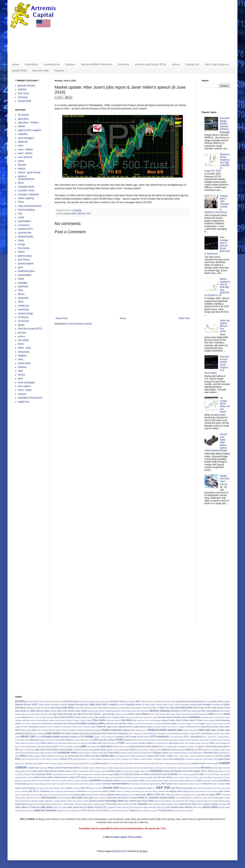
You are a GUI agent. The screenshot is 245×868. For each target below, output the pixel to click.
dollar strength (218, 730)
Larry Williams (39, 763)
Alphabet (19, 704)
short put (210, 791)
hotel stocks (114, 753)
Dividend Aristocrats (111, 730)
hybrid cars (137, 753)
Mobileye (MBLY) (72, 771)
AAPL (138, 701)
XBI (97, 810)
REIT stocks (167, 784)
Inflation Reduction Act (49, 756)
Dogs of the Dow (190, 730)
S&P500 (22, 90)
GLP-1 (56, 746)
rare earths (23, 340)
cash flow (25, 720)
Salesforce (72, 791)
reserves (198, 784)
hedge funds (225, 750)
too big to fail (207, 801)
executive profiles (107, 740)
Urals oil (200, 804)
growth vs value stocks (116, 750)
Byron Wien (152, 717)
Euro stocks (66, 740)
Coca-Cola (47, 723)
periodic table (152, 777)
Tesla (151, 801)
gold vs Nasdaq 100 (181, 746)
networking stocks (60, 774)
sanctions (82, 791)
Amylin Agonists (45, 705)
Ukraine (170, 804)
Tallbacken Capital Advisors (56, 801)
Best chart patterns (217, 64)
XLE (105, 810)
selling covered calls (160, 791)
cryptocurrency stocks (143, 727)
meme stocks (134, 768)
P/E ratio (101, 777)
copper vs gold (212, 724)
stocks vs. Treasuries (148, 798)
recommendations (120, 784)
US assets (222, 804)
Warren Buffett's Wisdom (97, 64)
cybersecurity (25, 233)
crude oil (101, 727)
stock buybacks (49, 798)
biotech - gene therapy (29, 172)
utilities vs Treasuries (30, 807)
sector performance (94, 791)
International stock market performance (130, 756)
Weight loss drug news (225, 479)
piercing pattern (206, 777)
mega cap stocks (121, 768)
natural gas (23, 309)
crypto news (111, 727)
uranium (22, 394)
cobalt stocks (36, 724)
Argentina (23, 134)
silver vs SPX (32, 795)
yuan (176, 810)
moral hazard (127, 771)
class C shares (197, 720)
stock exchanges (26, 383)
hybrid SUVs (147, 753)
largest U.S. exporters (24, 763)
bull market (100, 717)
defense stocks (55, 730)
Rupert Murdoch (96, 788)
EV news (90, 740)
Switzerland (218, 798)
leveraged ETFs (83, 763)
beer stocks (132, 711)
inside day (63, 756)
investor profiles (223, 756)
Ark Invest (146, 705)
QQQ (199, 780)
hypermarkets (174, 753)
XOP (118, 810)
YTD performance (165, 810)
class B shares (183, 720)
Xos (122, 810)
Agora (174, 701)
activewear (166, 701)
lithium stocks (101, 763)
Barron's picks (43, 711)
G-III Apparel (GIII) (161, 743)
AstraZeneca (217, 705)
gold (83, 746)
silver (21, 359)
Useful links (20, 71)
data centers (26, 730)
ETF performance (176, 737)
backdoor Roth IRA (143, 708)
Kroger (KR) (212, 759)
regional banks (155, 784)
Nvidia (116, 774)
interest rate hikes (92, 756)
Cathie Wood (54, 720)
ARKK (153, 705)
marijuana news (171, 763)
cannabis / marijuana (28, 194)
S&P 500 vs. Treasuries (39, 791)
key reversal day (177, 759)
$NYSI (42, 701)
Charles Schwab (72, 720)
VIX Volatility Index (175, 807)
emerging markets (51, 737)
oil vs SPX (209, 774)
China (21, 202)
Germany (205, 743)
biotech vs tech (121, 714)
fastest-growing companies (167, 740)
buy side (135, 717)
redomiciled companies (139, 784)
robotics (69, 788)
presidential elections (112, 780)
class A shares (169, 720)
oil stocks (173, 774)
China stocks (99, 720)
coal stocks (26, 724)
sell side (148, 791)
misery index (37, 771)
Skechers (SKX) (59, 795)
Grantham (78, 750)
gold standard (153, 746)
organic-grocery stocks (64, 777)
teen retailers (24, 386)
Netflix (49, 774)
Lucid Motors (129, 763)
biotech (22, 169)
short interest (201, 791)
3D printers (23, 115)
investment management (205, 756)
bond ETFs (219, 714)
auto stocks (68, 708)
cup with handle (160, 727)
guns (20, 267)
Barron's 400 (41, 71)
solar (20, 371)
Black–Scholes (182, 714)
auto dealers (56, 708)
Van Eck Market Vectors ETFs (93, 807)
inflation (23, 756)
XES (101, 810)
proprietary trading (176, 781)
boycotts (18, 717)
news (70, 774)
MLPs (21, 302)
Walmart (188, 807)
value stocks (73, 807)
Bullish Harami (125, 717)
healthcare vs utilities (211, 750)
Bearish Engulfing (106, 711)
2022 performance (103, 701)
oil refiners (23, 317)
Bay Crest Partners (66, 711)
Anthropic (64, 705)
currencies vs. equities (176, 727)
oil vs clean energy (186, 774)
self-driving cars (138, 791)
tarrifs (70, 801)
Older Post (184, 318)
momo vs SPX (100, 771)
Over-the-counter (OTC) (30, 329)
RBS (68, 784)
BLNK (196, 714)
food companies (132, 743)
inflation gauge (34, 756)
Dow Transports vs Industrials (140, 733)
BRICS (72, 717)
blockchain (203, 714)
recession (106, 784)
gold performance (138, 746)
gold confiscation (93, 746)
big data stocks (34, 714)
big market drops (61, 714)
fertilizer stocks (185, 740)
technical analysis (97, 801)
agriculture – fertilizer (28, 123)
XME (113, 810)
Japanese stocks (109, 759)
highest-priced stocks (49, 753)
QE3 (194, 781)
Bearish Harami (120, 711)
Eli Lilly (39, 737)
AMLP (35, 704)
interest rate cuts (75, 756)
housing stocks (126, 753)
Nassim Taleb (30, 774)
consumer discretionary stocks (119, 723)
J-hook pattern (96, 759)
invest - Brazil (166, 756)
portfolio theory (67, 781)
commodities (24, 221)
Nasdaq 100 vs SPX (183, 771)
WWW (92, 810)
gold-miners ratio (43, 750)
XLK (109, 810)
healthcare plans (26, 271)
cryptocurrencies (125, 727)
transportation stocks (49, 804)
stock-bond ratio (114, 798)
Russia (123, 788)
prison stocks (139, 780)
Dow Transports (121, 733)
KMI (205, 759)
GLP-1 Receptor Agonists (70, 746)
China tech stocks (113, 720)
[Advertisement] (131, 31)
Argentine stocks (133, 704)
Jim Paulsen (134, 759)
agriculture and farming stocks (190, 701)
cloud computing (26, 210)
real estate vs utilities (93, 784)
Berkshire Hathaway (160, 711)
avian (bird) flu (25, 157)
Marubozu (43, 768)
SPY (89, 213)
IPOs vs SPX (40, 759)
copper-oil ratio (21, 727)
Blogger (144, 851)
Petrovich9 (121, 851)
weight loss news (64, 810)
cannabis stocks (208, 717)
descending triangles (92, 730)
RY (154, 788)
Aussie (38, 708)
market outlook (70, 213)
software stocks (114, 795)
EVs (96, 740)
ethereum (34, 740)
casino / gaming (26, 198)
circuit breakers (155, 720)
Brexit (65, 717)
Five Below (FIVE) (84, 743)
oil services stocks (159, 774)
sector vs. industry (124, 791)
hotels (21, 279)
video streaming (149, 807)
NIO (74, 774)
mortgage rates (139, 771)
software (22, 367)
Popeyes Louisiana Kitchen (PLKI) (29, 781)
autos (21, 146)
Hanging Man (155, 750)
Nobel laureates (82, 774)
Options (70, 64)
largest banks (224, 759)
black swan (171, 714)
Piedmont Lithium (192, 777)
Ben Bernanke (143, 711)
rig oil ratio (48, 788)
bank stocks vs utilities (25, 711)
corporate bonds (46, 727)
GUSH (139, 750)
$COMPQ (20, 701)
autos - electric (25, 153)
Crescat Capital (90, 727)
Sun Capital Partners (184, 798)
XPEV (126, 810)
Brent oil (58, 717)
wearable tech (21, 810)
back (132, 708)
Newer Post (61, 318)
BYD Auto (143, 717)
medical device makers (104, 768)
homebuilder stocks (68, 753)
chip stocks (127, 720)
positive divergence (82, 781)
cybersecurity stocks (210, 727)
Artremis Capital (118, 837)
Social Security (92, 795)
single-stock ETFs (45, 795)
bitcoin (145, 714)
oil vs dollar (199, 774)
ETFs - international (193, 737)
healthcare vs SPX (193, 750)
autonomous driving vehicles (86, 708)
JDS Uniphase (122, 759)
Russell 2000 (24, 101)
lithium (21, 294)
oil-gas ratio (219, 774)
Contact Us (192, 64)
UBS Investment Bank (157, 804)
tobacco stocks (195, 801)
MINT (29, 771)
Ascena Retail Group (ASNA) (168, 705)
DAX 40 (40, 730)
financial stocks (216, 740)
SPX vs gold (196, 795)
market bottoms (199, 763)
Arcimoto (122, 705)
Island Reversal (80, 759)
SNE (72, 795)
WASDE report (224, 807)
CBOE (62, 720)
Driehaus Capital (189, 733)
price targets (127, 781)
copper (202, 723)
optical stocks (40, 777)
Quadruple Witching (210, 781)
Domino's (29, 733)
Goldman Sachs (58, 750)
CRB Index (67, 727)
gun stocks (131, 750)
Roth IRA (85, 788)
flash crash (97, 743)
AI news (208, 701)
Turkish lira (127, 804)
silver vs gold (20, 795)
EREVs (147, 737)
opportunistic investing (24, 777)
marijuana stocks (184, 763)
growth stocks (100, 750)
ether (27, 740)
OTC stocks (81, 777)
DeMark (80, 730)
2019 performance (87, 701)
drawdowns (177, 733)
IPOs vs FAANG (28, 759)
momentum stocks (87, 771)
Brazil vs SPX (34, 717)
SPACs (21, 375)
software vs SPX (128, 795)
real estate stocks (77, 784)
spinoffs (187, 795)
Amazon (28, 704)
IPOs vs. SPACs (53, 759)
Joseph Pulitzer (146, 759)
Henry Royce (20, 753)
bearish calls (93, 711)
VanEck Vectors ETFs (125, 807)
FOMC (121, 743)
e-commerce (207, 733)
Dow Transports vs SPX (162, 733)
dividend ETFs (141, 730)
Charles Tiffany (86, 720)
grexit (91, 750)
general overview (26, 86)
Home (16, 64)
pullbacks (188, 781)
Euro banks (24, 248)
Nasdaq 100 (168, 771)
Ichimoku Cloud (186, 753)
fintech (21, 252)
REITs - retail (24, 348)
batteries (54, 711)
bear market (82, 711)
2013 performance (71, 701)
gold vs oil (194, 746)
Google (69, 750)
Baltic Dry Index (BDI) (170, 708)
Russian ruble (132, 788)
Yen (138, 810)
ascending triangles (188, 705)
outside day (92, 777)
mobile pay (23, 306)
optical (21, 325)
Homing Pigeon (84, 753)
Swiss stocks (208, 798)
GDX (187, 743)
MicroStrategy (216, 768)
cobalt (21, 217)
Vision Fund (161, 807)
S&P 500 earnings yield (182, 788)
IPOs (20, 290)
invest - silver (189, 756)
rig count (40, 788)
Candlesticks (52, 64)
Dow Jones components (91, 733)
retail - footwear (219, 784)
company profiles (96, 723)
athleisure (23, 142)
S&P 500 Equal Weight (202, 788)
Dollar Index (204, 730)
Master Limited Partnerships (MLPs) (64, 768)
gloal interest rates (33, 746)
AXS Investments (123, 708)
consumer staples (169, 723)
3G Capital (131, 701)
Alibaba (227, 701)
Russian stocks (145, 788)
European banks (79, 740)
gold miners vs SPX (121, 746)
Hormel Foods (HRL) (100, 753)
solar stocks (141, 795)
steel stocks (31, 798)
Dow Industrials (40, 733)
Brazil (21, 183)
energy (21, 244)
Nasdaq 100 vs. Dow (203, 771)
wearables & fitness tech (30, 398)
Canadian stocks (26, 191)
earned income (219, 733)
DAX (34, 730)
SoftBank (102, 795)
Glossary (124, 64)
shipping (22, 356)
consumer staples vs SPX (188, 724)
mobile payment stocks (54, 771)
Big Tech (73, 714)
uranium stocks (211, 804)
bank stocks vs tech (221, 708)
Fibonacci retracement (200, 740)
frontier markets (146, 743)
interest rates (107, 756)
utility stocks (46, 807)
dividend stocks (26, 237)
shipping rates (175, 791)
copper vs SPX (224, 724)
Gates (182, 743)
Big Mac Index (47, 714)
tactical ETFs (25, 801)
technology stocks (115, 801)
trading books (224, 801)
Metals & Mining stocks (158, 768)
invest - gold (178, 756)
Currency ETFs (193, 727)
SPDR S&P (160, 795)
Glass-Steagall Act (222, 743)
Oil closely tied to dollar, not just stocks (225, 405)
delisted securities (69, 730)
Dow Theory (108, 733)
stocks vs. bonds (130, 798)
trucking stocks (99, 804)
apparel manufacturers (78, 704)
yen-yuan (153, 810)
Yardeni (132, 810)
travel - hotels (25, 390)
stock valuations (100, 798)
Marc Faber (159, 763)
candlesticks (194, 717)
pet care (22, 333)
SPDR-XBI (170, 795)
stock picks (77, 798)
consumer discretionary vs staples (147, 724)
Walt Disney (197, 807)
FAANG (119, 740)
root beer (77, 788)
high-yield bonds (33, 753)
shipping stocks (188, 791)
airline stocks (217, 701)
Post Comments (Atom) (80, 324)
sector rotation (109, 791)
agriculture (23, 119)
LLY (110, 763)
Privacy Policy (151, 781)
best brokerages (194, 711)
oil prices (137, 774)
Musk (147, 771)
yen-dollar (145, 810)
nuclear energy (25, 313)
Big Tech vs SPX (86, 714)
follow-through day (110, 743)
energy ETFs (111, 737)
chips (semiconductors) (29, 206)
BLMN (191, 714)
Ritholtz (56, 788)
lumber (137, 763)
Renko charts (188, 784)
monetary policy (114, 771)
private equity (163, 781)
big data (22, 165)
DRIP (198, 733)
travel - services (75, 804)
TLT (187, 801)
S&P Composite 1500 (59, 791)
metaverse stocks (175, 768)
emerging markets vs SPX (73, 737)
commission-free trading (63, 723)
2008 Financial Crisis (54, 701)
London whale (117, 763)
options (50, 777)
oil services (23, 321)
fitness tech (72, 743)
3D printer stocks (118, 701)
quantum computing (35, 784)
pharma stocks (179, 777)
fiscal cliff (57, 743)
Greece (85, 750)
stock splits (88, 798)
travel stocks (87, 804)
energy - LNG (100, 737)
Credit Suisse (77, 727)
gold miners (24, 260)
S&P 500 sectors (219, 788)
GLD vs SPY (20, 746)
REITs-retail (178, 784)
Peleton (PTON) (124, 777)
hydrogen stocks (160, 753)
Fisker (64, 743)
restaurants (24, 352)
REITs (21, 344)
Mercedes (144, 768)
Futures (59, 71)
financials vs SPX (33, 743)
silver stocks (224, 791)
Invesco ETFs (153, 756)
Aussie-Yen (45, 708)
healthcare (165, 750)
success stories (167, 798)
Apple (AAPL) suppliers (30, 130)
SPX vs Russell (208, 795)
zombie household (185, 810)
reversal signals (29, 788)
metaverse (23, 298)
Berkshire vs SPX (179, 711)
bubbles (78, 717)
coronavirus (24, 225)
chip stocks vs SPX (141, 720)
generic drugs (25, 256)
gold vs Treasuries (27, 750)
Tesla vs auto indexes (163, 801)
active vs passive (155, 701)
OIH (127, 774)
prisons (22, 336)
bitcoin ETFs (155, 714)
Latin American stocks (54, 763)
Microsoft (205, 768)
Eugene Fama (45, 740)
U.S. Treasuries (140, 804)
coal (20, 213)
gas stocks (174, 743)
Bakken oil (155, 708)
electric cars (28, 736)
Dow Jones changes (70, 733)
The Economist (178, 801)
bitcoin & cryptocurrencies (26, 178)
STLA (38, 798)
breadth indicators (47, 717)
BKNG (163, 714)
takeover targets (37, 801)
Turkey (119, 804)
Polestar (227, 777)
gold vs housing (166, 746)
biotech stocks (135, 714)
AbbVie (144, 701)
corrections (57, 727)
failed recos (138, 740)
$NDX (37, 701)
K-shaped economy (161, 759)
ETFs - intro (207, 737)
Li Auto (92, 763)
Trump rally (111, 804)
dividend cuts (129, 730)
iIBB (195, 753)
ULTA (176, 804)
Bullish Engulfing (112, 717)
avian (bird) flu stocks (107, 708)
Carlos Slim (219, 717)
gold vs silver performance (211, 746)
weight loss (23, 402)
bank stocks (186, 708)
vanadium (111, 807)
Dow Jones (23, 93)
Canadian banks (26, 187)
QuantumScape (50, 784)
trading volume (33, 804)
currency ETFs (25, 229)
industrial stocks (211, 753)
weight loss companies (45, 810)
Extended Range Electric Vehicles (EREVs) (225, 124)
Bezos (25, 714)
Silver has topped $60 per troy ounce (225, 326)
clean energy (209, 720)
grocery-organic (26, 264)
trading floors (21, 804)
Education (31, 64)
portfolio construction (52, 781)
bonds (227, 714)
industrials (23, 287)
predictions (96, 780)
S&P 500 (82, 213)
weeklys (30, 810)
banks (21, 161)
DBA (46, 730)
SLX (68, 795)
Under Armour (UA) (187, 804)
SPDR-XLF (179, 795)
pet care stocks (165, 777)
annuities (55, 705)
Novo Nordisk (95, 774)
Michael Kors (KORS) (191, 768)
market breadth (212, 763)
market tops (33, 768)
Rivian (62, 788)
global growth (47, 746)
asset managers (26, 138)
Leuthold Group (69, 763)
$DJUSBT (30, 701)
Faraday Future (149, 740)
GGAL (212, 743)
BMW (211, 714)
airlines (21, 126)
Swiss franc (197, 798)
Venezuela (138, 807)
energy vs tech (137, 737)
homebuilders (25, 275)
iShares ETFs (66, 759)
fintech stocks (47, 743)
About (176, 64)
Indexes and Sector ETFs (151, 64)
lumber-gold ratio (147, 763)
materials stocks (88, 768)
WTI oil (86, 810)
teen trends (142, 801)
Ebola (21, 240)
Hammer (145, 750)
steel (20, 379)
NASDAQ (23, 97)
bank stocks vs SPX (202, 708)
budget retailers (88, 717)
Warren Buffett (210, 807)
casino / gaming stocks (39, 720)
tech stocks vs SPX (80, 801)
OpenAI (227, 774)
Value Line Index (60, 807)
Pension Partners (139, 777)
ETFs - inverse (218, 737)
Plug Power (218, 777)
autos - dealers (25, 149)
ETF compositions (160, 737)
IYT (88, 759)
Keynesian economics (194, 759)
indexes (200, 753)
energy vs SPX (123, 737)
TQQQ (216, 801)
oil (131, 774)
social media (24, 363)
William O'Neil (77, 810)
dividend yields (175, 730)
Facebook (128, 740)
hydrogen (23, 283)
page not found (111, 777)
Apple (92, 704)
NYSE (122, 774)
